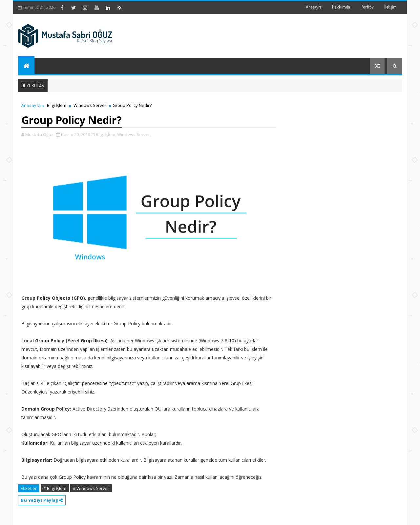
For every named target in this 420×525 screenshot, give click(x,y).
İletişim (390, 7)
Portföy (367, 7)
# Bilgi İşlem (55, 488)
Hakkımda (341, 7)
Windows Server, (134, 134)
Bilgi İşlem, (106, 134)
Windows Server (90, 105)
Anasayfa (314, 7)
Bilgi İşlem (57, 105)
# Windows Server (91, 488)
